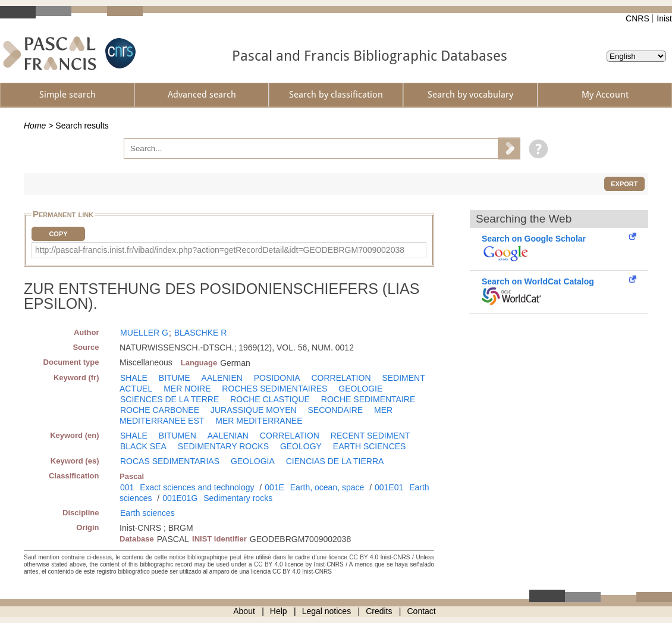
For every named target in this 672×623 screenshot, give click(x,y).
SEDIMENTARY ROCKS (223, 446)
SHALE (134, 378)
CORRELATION (341, 378)
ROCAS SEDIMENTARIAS (170, 461)
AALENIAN (228, 436)
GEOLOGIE (360, 389)
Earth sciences (147, 513)
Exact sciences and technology (197, 487)
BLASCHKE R (201, 333)
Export (624, 184)
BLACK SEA (143, 446)
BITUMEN (178, 436)
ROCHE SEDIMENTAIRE (368, 399)
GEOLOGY (301, 446)
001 (127, 487)
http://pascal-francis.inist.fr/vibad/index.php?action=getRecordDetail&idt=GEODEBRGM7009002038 (220, 250)
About (244, 611)
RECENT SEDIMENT (370, 436)
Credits (379, 611)
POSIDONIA (277, 378)
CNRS (638, 18)
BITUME (175, 378)
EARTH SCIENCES (370, 446)
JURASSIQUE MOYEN (254, 410)
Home (35, 126)
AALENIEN (222, 378)
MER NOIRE (187, 389)
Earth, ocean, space (327, 487)
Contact (422, 611)
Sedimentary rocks (238, 498)
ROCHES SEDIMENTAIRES (274, 389)
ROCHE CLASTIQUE (270, 399)
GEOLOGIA (253, 461)
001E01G (180, 498)
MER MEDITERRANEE (259, 421)
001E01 (389, 487)
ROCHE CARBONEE (160, 410)
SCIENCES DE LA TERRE (169, 399)
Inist (664, 18)
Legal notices (327, 611)
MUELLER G (144, 333)
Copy (58, 234)
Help (279, 611)
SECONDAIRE (336, 410)
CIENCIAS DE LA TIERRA (335, 461)
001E (274, 487)
